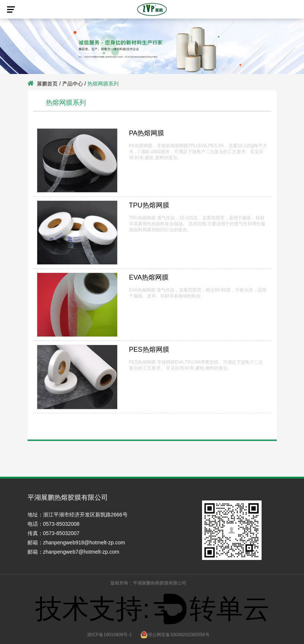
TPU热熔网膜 (149, 205)
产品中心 (73, 84)
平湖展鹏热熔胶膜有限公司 (160, 583)
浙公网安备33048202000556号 (175, 635)
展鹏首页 (47, 84)
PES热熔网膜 (149, 350)
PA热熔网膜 (147, 133)
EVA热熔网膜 (149, 277)
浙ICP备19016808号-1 (109, 635)
